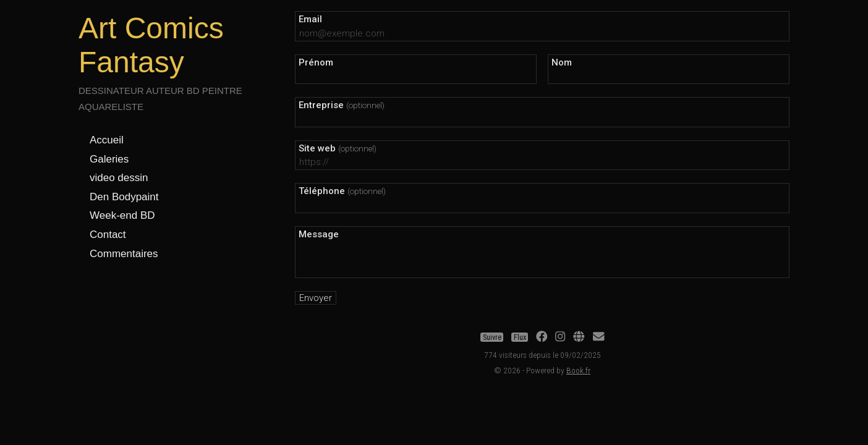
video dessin (119, 178)
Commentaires (124, 254)
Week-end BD (122, 215)
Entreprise (342, 105)
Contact (108, 235)
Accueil (107, 140)
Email (310, 19)
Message (319, 234)
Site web (338, 148)
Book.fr (578, 370)
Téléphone (342, 191)
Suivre (492, 337)
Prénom (316, 62)
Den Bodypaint (124, 197)
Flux (520, 337)
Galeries (109, 159)
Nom (562, 62)
